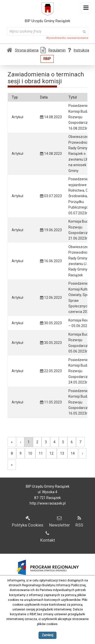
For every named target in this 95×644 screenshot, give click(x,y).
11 (41, 453)
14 (73, 453)
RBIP (47, 59)
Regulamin (53, 50)
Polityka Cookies (28, 522)
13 (62, 453)
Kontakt (48, 537)
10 (30, 453)
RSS (79, 522)
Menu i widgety (86, 9)
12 (51, 453)
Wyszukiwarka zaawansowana (67, 38)
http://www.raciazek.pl (48, 503)
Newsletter (60, 522)
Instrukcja (78, 50)
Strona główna (23, 50)
